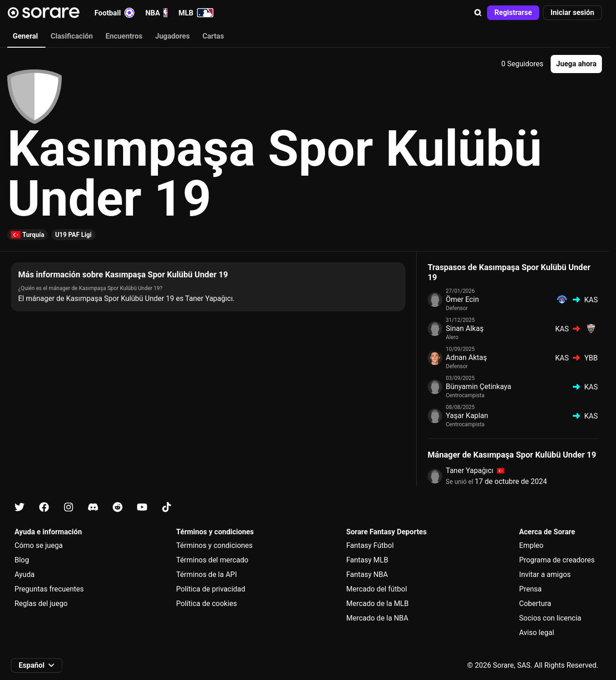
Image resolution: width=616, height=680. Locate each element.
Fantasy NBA (367, 574)
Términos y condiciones (214, 545)
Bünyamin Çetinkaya (478, 387)
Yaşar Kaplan (467, 416)
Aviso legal (537, 633)
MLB (196, 13)
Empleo (532, 545)
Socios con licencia (550, 618)
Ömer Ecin (462, 299)
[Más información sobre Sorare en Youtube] (142, 507)
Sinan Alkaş (465, 328)
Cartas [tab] (213, 36)
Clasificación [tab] (72, 36)
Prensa (531, 589)
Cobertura (535, 604)
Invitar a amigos (545, 574)
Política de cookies (207, 604)
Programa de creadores (557, 560)
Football (114, 13)
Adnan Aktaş (466, 357)
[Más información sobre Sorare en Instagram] (69, 507)
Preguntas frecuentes (49, 589)
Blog (22, 560)
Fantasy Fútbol (370, 545)
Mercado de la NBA (377, 618)
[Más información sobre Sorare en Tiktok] (167, 507)
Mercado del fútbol (377, 589)
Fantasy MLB (367, 560)
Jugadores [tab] (172, 36)
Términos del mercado (212, 560)
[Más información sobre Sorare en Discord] (93, 507)
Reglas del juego (41, 604)
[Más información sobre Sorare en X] (20, 507)
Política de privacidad (211, 589)
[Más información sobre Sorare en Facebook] (44, 507)
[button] (478, 13)
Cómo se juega (39, 545)
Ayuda (25, 574)
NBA (156, 13)
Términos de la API (207, 574)
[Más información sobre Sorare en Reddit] (118, 507)
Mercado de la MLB (378, 604)
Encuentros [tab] (124, 36)
